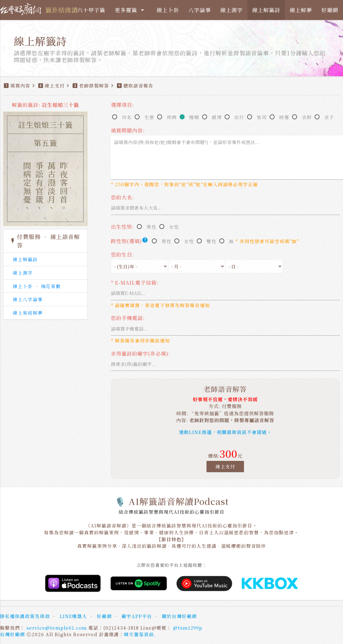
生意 (149, 117)
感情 (217, 117)
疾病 (172, 117)
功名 (127, 117)
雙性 (211, 241)
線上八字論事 (28, 299)
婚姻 (194, 117)
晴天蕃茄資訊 (139, 634)
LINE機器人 (73, 616)
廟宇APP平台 (137, 616)
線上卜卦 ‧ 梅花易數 (37, 286)
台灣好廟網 (12, 634)
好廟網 (330, 10)
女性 (174, 227)
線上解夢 (301, 10)
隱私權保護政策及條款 (25, 616)
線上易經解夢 (28, 313)
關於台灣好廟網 (179, 616)
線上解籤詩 (266, 10)
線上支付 (225, 466)
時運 (284, 117)
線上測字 (231, 10)
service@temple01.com (57, 628)
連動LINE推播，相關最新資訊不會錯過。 (225, 432)
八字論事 (200, 10)
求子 (329, 117)
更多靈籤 (130, 10)
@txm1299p (188, 628)
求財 (307, 117)
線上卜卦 (168, 10)
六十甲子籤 (91, 10)
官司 (262, 117)
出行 (239, 117)
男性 (152, 227)
